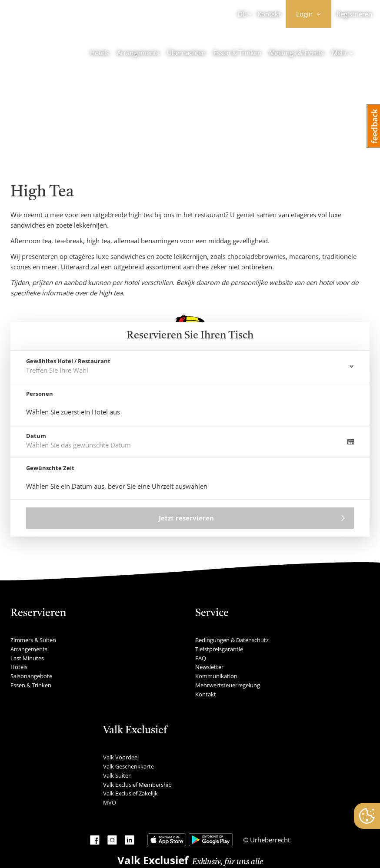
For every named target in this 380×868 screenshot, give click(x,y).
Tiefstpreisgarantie (219, 649)
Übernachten (186, 53)
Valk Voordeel (121, 757)
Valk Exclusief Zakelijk (130, 793)
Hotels (100, 53)
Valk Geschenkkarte (128, 766)
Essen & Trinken (237, 53)
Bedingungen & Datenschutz (232, 640)
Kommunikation (216, 676)
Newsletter (209, 667)
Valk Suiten (117, 775)
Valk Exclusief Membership (137, 785)
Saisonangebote (31, 676)
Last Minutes (27, 658)
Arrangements (138, 53)
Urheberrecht (269, 840)
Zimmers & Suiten (33, 640)
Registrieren (354, 14)
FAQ (201, 658)
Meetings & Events (297, 53)
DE (242, 14)
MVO (110, 802)
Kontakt (269, 14)
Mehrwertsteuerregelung (228, 685)
